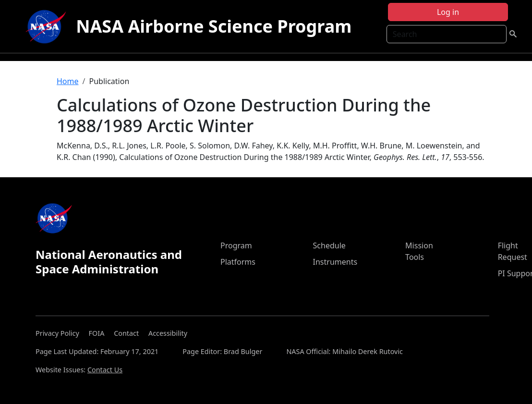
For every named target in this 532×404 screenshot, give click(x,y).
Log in (448, 12)
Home (68, 81)
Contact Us (105, 370)
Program (236, 245)
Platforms (238, 262)
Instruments (335, 262)
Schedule (329, 245)
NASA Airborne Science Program (214, 26)
